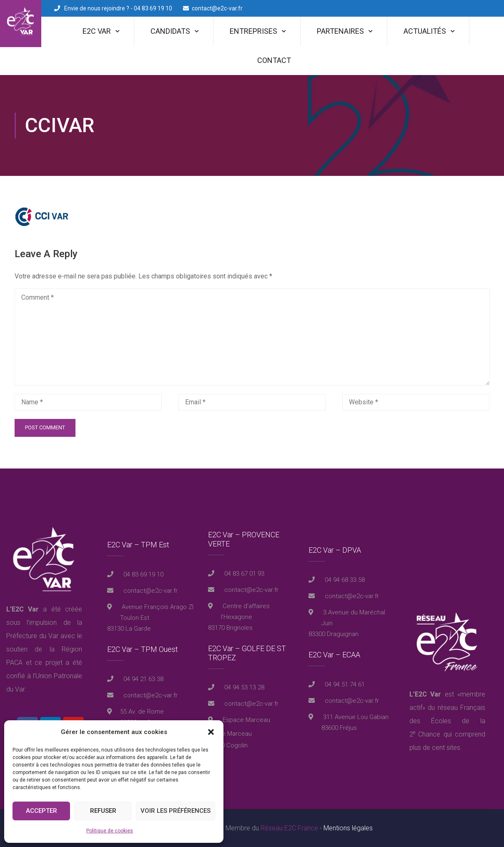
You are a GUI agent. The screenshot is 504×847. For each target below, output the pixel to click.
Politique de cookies (110, 831)
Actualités (425, 31)
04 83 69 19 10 (143, 574)
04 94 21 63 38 (143, 679)
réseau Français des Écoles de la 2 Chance (447, 721)
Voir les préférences (176, 811)
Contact (274, 60)
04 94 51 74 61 (344, 684)
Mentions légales (348, 828)
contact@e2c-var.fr (217, 8)
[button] (211, 732)
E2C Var (97, 31)
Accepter (41, 811)
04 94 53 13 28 (243, 687)
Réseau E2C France (289, 828)
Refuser (103, 811)
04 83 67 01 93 (243, 574)
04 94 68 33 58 (344, 580)
